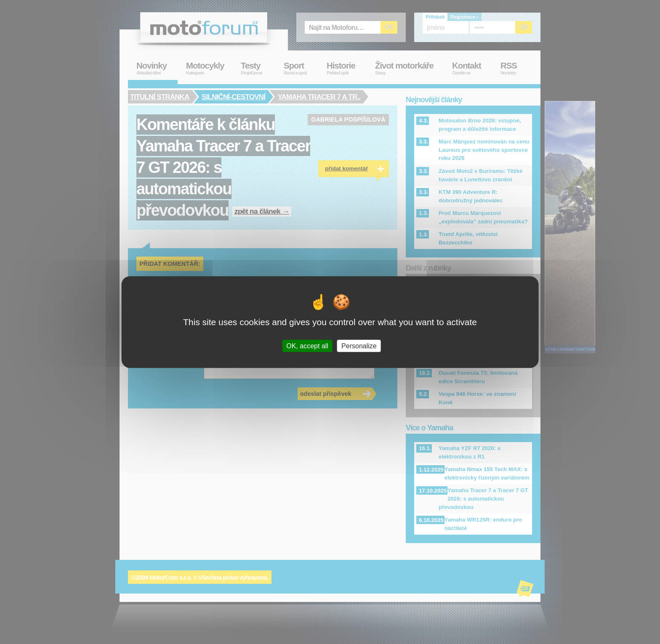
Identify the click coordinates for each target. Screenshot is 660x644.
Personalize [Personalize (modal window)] (359, 346)
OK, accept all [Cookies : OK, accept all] (307, 346)
